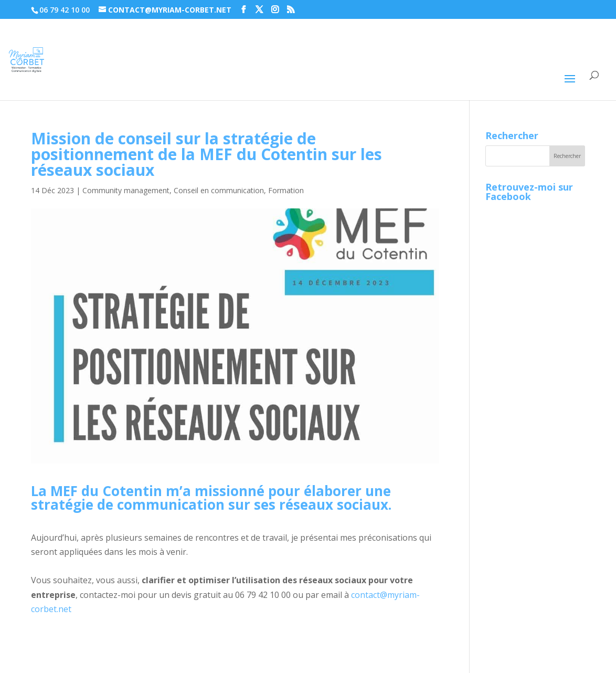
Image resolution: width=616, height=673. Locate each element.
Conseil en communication (219, 190)
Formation (286, 190)
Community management (126, 190)
